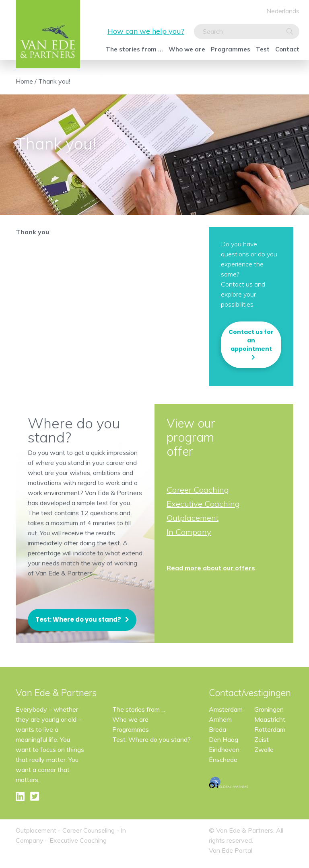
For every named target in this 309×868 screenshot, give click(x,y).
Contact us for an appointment (251, 340)
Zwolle (264, 749)
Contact (287, 49)
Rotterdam (270, 729)
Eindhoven (224, 749)
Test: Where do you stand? (78, 619)
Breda (217, 729)
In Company (189, 532)
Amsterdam (226, 709)
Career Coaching (198, 490)
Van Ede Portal (231, 850)
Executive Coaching (203, 504)
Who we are (187, 49)
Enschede (223, 759)
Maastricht (270, 719)
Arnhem (220, 719)
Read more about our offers (211, 568)
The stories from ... (134, 49)
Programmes (231, 49)
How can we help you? (146, 31)
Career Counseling (89, 830)
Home (24, 81)
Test (263, 49)
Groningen (269, 709)
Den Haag (224, 739)
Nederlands (283, 11)
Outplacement (193, 518)
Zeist (262, 739)
